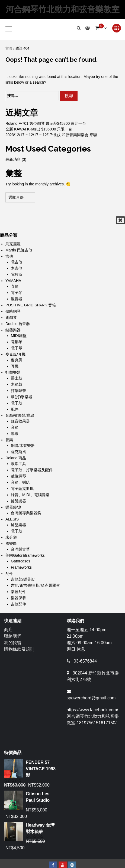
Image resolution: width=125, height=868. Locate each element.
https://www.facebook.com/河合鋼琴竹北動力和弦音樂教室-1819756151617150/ (93, 716)
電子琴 (17, 293)
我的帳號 (13, 643)
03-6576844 (85, 661)
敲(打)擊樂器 (22, 397)
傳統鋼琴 (13, 311)
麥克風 (17, 360)
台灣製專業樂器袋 (26, 513)
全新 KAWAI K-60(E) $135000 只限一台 (39, 129)
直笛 (15, 286)
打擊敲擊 (18, 391)
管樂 (9, 440)
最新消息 (13, 159)
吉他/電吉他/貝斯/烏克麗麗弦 (35, 585)
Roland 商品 (16, 458)
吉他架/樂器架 (23, 579)
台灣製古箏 (20, 549)
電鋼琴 (11, 317)
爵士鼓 (17, 378)
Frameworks (21, 567)
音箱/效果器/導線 (20, 415)
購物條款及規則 (19, 649)
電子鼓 (17, 403)
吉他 (9, 256)
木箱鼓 (17, 384)
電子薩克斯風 (22, 489)
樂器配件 (18, 592)
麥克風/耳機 (15, 354)
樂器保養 (18, 598)
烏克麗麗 (13, 244)
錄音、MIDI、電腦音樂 (30, 495)
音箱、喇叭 (20, 482)
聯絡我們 (13, 636)
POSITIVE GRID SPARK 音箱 (31, 305)
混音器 (17, 299)
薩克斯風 (18, 452)
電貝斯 (17, 274)
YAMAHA (13, 281)
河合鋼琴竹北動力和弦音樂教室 (63, 9)
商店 (8, 630)
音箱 (15, 427)
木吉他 (17, 268)
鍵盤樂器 (13, 330)
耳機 (15, 366)
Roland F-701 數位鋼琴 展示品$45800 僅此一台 (46, 123)
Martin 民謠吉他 (19, 250)
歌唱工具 (18, 464)
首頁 (9, 48)
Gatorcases (21, 561)
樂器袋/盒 (14, 507)
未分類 (11, 537)
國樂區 (11, 543)
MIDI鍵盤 (19, 336)
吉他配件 (18, 604)
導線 (15, 434)
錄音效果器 (20, 421)
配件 (15, 409)
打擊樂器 (13, 372)
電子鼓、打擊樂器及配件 (32, 470)
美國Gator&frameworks (25, 555)
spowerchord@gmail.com (91, 698)
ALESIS (12, 519)
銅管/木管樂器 (23, 446)
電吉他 (17, 262)
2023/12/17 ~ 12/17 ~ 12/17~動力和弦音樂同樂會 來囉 (51, 135)
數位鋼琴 (18, 476)
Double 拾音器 (18, 324)
